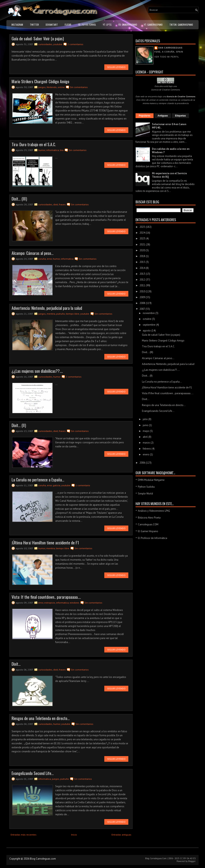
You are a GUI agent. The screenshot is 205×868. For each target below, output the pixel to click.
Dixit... (16, 664)
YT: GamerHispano (153, 25)
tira (62, 150)
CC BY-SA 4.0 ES (188, 858)
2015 (143, 262)
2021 (143, 245)
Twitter (34, 25)
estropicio (50, 603)
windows (74, 603)
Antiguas (163, 116)
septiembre (149, 325)
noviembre (149, 313)
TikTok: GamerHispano (181, 25)
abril (146, 437)
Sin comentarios (79, 87)
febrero (147, 449)
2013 (143, 274)
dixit (56, 204)
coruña (42, 259)
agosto (147, 331)
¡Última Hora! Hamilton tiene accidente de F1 (45, 543)
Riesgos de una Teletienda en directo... (41, 718)
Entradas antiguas (121, 835)
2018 (143, 256)
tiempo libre (73, 314)
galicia (57, 485)
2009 (143, 297)
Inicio (74, 835)
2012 (143, 280)
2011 (143, 285)
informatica (53, 150)
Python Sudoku (146, 487)
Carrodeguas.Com (158, 858)
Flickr (68, 25)
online (61, 87)
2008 (143, 303)
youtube (58, 44)
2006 (143, 463)
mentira (51, 314)
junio (146, 425)
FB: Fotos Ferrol (87, 25)
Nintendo (52, 87)
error (49, 259)
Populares (145, 116)
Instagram (17, 25)
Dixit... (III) (19, 199)
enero (146, 454)
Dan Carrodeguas (170, 48)
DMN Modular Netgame (151, 480)
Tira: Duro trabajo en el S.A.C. (34, 144)
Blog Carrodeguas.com (43, 859)
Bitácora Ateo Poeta (149, 518)
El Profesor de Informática (153, 538)
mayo (146, 431)
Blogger (192, 861)
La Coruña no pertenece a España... (38, 480)
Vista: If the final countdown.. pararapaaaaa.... (46, 597)
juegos (42, 87)
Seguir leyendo (116, 67)
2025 (143, 227)
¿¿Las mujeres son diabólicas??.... (37, 371)
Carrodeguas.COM (148, 524)
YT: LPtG (107, 25)
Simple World (145, 494)
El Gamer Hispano (148, 531)
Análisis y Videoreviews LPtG (154, 511)
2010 (143, 291)
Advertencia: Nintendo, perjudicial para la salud (47, 308)
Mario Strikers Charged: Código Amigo (40, 81)
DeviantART (52, 25)
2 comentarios (75, 44)
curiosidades (45, 44)
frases (62, 204)
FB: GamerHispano (128, 25)
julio (146, 419)
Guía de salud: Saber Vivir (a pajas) (38, 38)
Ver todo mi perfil (167, 57)
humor (42, 150)
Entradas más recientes (24, 835)
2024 (143, 233)
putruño (61, 314)
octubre (147, 319)
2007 (143, 309)
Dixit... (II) (19, 425)
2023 (143, 239)
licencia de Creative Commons (165, 90)
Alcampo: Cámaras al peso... (33, 253)
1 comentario (83, 485)
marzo (147, 443)
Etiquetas (180, 116)
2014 (143, 268)
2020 (143, 250)
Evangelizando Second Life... (33, 773)
